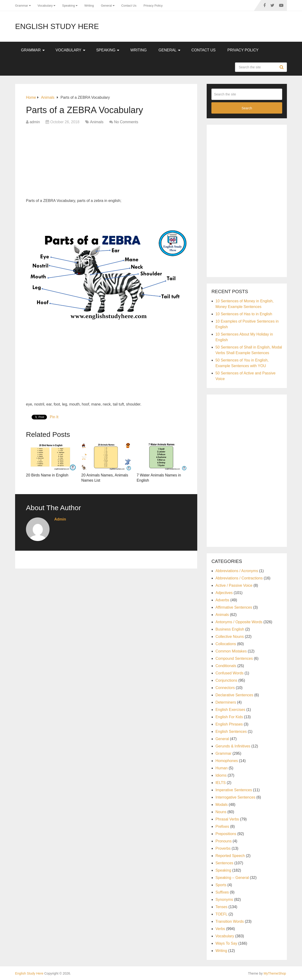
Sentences (224, 863)
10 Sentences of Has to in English (244, 314)
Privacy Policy (153, 6)
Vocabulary (45, 6)
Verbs (220, 929)
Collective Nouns (230, 637)
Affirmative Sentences (234, 607)
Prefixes (222, 826)
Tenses (221, 907)
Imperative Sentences (234, 790)
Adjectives (224, 593)
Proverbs (223, 848)
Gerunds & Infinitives (233, 746)
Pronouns (224, 841)
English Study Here (57, 26)
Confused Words (229, 673)
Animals (97, 122)
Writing (89, 6)
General (106, 6)
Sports (221, 885)
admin (35, 122)
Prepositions (226, 834)
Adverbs (222, 600)
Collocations (226, 644)
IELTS (220, 783)
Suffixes (222, 892)
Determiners (226, 702)
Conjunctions (226, 680)
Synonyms (224, 900)
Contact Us (129, 6)
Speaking (68, 6)
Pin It (54, 417)
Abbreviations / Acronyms (237, 571)
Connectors (225, 688)
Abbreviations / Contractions (239, 578)
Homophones (227, 761)
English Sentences (231, 732)
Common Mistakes (231, 651)
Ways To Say (226, 943)
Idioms (221, 775)
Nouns (221, 812)
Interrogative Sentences (235, 797)
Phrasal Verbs (227, 819)
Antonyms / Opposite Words (239, 622)
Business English (230, 629)
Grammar (22, 6)
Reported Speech (230, 856)
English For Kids (229, 717)
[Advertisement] (106, 163)
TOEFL (221, 914)
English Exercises (230, 710)
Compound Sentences (234, 658)
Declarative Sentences (234, 695)
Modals (222, 805)
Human (222, 768)
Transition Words (230, 921)
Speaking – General (232, 878)
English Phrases (229, 724)
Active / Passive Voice (234, 585)
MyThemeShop (275, 973)
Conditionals (226, 666)
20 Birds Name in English (47, 475)
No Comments (126, 122)
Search (282, 67)
